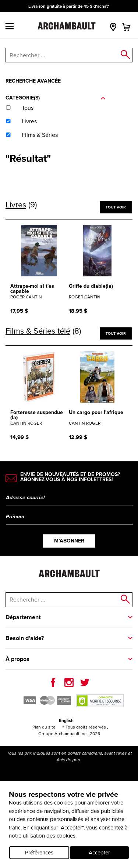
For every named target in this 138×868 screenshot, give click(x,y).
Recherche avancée (33, 81)
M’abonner (69, 541)
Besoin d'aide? (25, 638)
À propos (17, 659)
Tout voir (116, 207)
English (66, 720)
